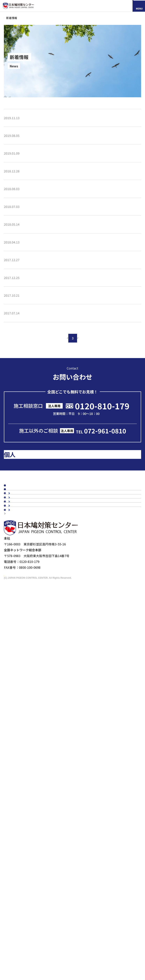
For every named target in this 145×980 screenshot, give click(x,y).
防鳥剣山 (18, 772)
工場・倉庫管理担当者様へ (31, 823)
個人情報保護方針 (18, 871)
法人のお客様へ (19, 811)
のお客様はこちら (40, 534)
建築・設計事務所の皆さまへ (32, 835)
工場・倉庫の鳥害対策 (27, 698)
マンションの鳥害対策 (27, 704)
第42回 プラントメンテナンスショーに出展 (34, 237)
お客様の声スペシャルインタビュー (33, 622)
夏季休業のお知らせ (18, 147)
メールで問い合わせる (74, 490)
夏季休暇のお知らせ (18, 215)
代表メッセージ (23, 658)
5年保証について (24, 676)
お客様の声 (16, 615)
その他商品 (20, 801)
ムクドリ (18, 738)
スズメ (17, 744)
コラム (12, 572)
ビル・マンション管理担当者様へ (35, 818)
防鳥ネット (20, 760)
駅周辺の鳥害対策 (24, 710)
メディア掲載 (17, 592)
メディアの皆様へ (18, 851)
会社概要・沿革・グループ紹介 (34, 670)
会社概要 (14, 652)
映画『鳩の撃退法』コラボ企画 (26, 861)
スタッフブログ (19, 579)
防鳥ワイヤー (21, 784)
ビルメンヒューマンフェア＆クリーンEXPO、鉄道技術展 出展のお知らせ (55, 351)
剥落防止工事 (21, 830)
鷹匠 (15, 796)
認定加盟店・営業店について (28, 635)
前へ (51, 398)
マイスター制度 (17, 866)
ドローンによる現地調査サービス (28, 856)
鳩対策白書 (16, 598)
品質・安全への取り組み (29, 682)
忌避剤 (17, 790)
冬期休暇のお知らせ (18, 328)
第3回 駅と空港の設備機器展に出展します (33, 283)
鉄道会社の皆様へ (24, 841)
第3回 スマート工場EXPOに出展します (31, 169)
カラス (17, 732)
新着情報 (14, 585)
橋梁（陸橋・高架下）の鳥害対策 (35, 716)
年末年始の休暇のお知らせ (23, 192)
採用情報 (25, 948)
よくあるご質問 (19, 642)
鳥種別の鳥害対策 (20, 628)
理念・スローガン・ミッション (34, 664)
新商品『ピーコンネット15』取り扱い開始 (34, 124)
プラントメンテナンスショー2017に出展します (37, 374)
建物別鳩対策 (17, 692)
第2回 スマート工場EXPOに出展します (31, 306)
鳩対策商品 (16, 754)
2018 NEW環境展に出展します (25, 260)
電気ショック (21, 778)
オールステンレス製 (26, 766)
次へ (94, 398)
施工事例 (14, 609)
